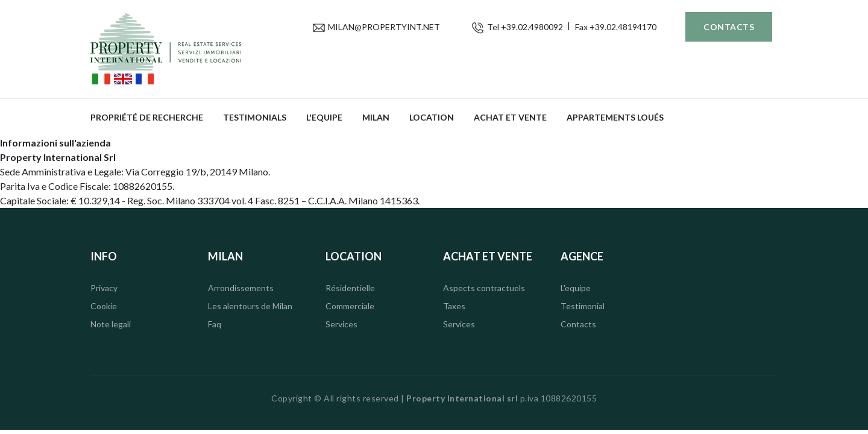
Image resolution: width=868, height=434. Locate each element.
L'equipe (324, 117)
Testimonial (583, 306)
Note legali (111, 324)
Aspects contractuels (484, 288)
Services (341, 324)
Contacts (729, 27)
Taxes (454, 306)
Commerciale (350, 306)
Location (432, 117)
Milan (376, 117)
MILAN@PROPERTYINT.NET (384, 27)
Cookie (104, 306)
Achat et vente (510, 117)
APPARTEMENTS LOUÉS (615, 117)
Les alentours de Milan (250, 306)
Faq (215, 324)
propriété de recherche (147, 117)
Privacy (104, 288)
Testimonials (255, 117)
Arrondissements (241, 288)
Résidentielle (350, 288)
